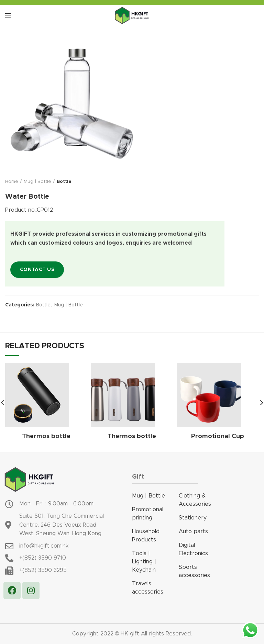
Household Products (146, 536)
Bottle (64, 182)
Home (12, 182)
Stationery (193, 518)
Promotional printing (148, 514)
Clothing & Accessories (195, 500)
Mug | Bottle (37, 182)
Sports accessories (194, 571)
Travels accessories (148, 588)
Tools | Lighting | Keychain (144, 562)
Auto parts (193, 531)
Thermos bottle (46, 436)
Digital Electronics (193, 549)
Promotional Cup (218, 436)
